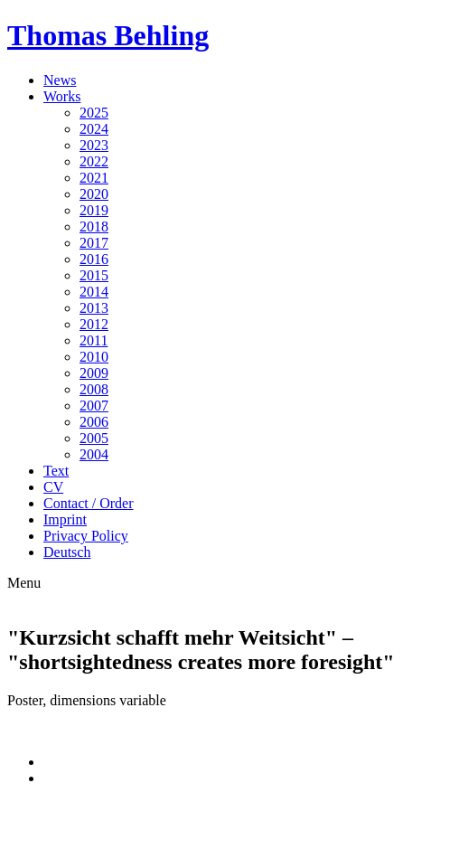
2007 (94, 406)
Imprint (65, 519)
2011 (94, 340)
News (60, 80)
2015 (94, 275)
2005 (94, 438)
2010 (94, 357)
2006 (94, 422)
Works (62, 96)
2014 (94, 292)
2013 (94, 308)
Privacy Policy (86, 536)
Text (56, 471)
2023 (94, 145)
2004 (94, 454)
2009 (94, 373)
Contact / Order (89, 503)
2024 (94, 129)
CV (53, 487)
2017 (94, 243)
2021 (94, 178)
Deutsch (67, 552)
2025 (94, 113)
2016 (94, 259)
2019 (94, 210)
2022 (94, 161)
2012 (94, 324)
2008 (94, 389)
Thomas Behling (108, 35)
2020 (94, 194)
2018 (94, 226)
